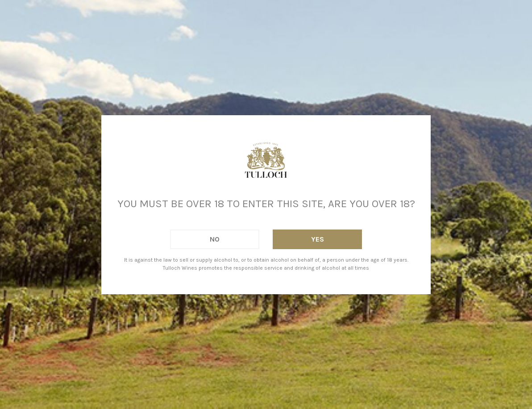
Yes (318, 239)
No (215, 239)
